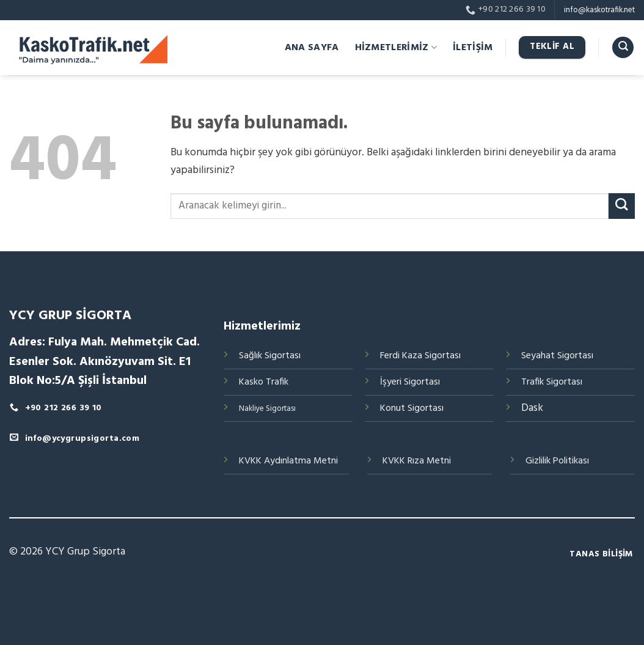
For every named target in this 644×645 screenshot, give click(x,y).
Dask (532, 408)
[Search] (623, 48)
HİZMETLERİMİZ (396, 48)
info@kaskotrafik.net (599, 10)
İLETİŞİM (473, 48)
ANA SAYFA (312, 48)
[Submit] (622, 206)
